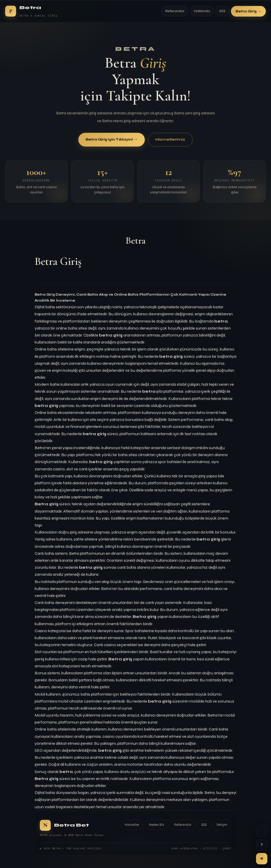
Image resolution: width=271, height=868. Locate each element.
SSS (222, 11)
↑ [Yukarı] (262, 831)
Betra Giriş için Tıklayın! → (111, 140)
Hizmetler (132, 825)
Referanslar (175, 11)
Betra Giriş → (248, 11)
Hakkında (202, 11)
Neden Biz (157, 825)
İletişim (222, 825)
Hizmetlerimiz (170, 140)
